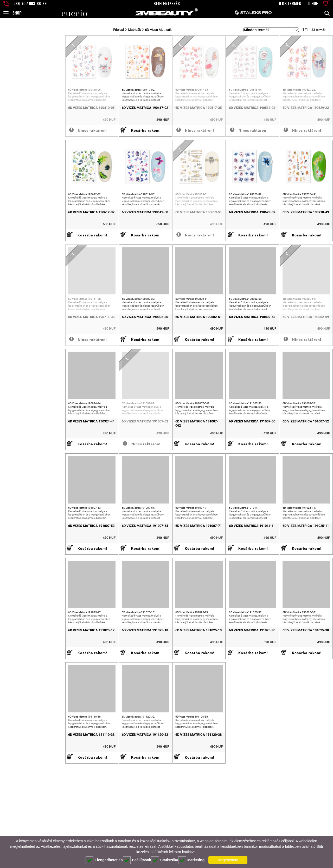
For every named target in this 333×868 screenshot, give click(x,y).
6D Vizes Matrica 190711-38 (26, 356)
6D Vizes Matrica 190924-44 (26, 473)
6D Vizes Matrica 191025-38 (293, 708)
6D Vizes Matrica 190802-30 (93, 356)
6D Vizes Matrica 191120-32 (93, 826)
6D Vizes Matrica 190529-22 (293, 121)
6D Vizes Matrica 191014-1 (225, 591)
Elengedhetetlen (104, 860)
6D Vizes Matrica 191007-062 (160, 473)
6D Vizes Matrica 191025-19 (159, 708)
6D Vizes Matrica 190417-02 (93, 121)
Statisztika (165, 860)
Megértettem (228, 860)
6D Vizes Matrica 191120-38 (159, 826)
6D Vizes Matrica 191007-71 (159, 591)
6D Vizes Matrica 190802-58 (226, 356)
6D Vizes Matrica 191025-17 (26, 708)
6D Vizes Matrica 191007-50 (226, 473)
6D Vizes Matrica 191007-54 (93, 591)
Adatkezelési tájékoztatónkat (64, 846)
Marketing (191, 860)
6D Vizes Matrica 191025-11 (293, 591)
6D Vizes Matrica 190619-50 (93, 238)
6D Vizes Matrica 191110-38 (26, 826)
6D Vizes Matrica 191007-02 (93, 473)
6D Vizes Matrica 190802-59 (293, 356)
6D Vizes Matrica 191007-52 (293, 473)
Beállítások (137, 860)
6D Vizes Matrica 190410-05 (26, 121)
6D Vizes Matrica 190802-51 (159, 356)
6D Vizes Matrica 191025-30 (226, 708)
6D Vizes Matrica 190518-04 (226, 121)
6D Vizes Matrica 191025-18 (93, 708)
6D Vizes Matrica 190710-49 (293, 238)
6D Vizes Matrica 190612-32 (26, 238)
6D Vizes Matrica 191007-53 (26, 591)
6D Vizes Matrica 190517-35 (159, 121)
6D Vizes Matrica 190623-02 (226, 238)
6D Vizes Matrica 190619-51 (159, 238)
